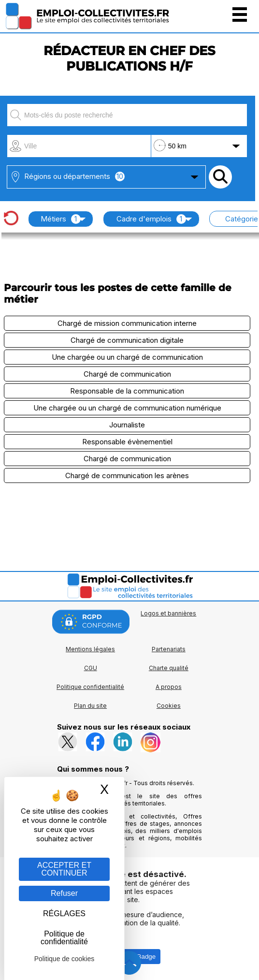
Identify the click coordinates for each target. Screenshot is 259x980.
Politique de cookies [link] (65, 959)
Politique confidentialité (90, 687)
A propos (169, 687)
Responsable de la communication (127, 391)
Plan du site (90, 706)
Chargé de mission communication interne (127, 323)
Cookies (169, 706)
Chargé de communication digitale (127, 340)
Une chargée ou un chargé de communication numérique (127, 408)
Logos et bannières (168, 613)
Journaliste (127, 425)
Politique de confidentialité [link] (64, 938)
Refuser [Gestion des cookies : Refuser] (64, 893)
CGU (91, 668)
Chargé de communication (127, 374)
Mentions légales (90, 649)
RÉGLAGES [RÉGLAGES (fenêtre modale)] (64, 914)
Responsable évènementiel (127, 442)
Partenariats (169, 649)
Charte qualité (169, 668)
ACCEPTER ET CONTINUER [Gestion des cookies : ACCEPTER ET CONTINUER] (64, 869)
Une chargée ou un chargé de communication (127, 357)
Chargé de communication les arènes (127, 475)
